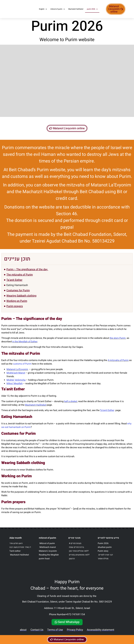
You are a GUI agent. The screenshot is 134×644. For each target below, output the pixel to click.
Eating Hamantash (17, 288)
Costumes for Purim (18, 293)
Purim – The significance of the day (27, 272)
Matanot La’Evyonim (17, 372)
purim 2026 (92, 9)
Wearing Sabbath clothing (21, 299)
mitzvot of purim (58, 9)
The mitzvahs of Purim (20, 278)
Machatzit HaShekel (76, 9)
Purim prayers (15, 309)
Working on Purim (17, 304)
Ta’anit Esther (14, 283)
